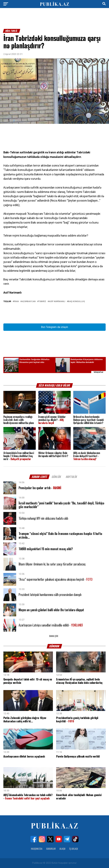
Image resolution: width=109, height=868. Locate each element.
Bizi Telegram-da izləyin (55, 327)
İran (16, 302)
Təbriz (42, 302)
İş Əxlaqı (74, 849)
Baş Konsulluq (76, 302)
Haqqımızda (37, 849)
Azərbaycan (29, 302)
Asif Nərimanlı (57, 302)
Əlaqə (62, 849)
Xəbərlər (51, 849)
